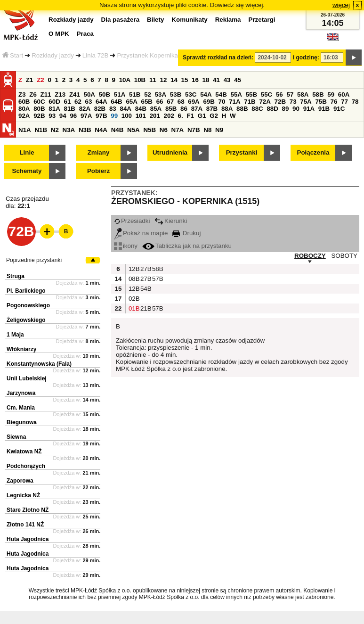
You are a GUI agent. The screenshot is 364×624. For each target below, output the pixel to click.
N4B (117, 130)
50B (105, 94)
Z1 (30, 80)
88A (227, 109)
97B (101, 116)
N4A (101, 130)
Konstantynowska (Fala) (39, 364)
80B (39, 109)
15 (185, 80)
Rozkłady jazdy (53, 55)
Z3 (22, 94)
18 (206, 80)
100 (127, 116)
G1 (202, 116)
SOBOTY (344, 256)
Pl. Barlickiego (26, 291)
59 (331, 94)
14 (174, 80)
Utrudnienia (170, 152)
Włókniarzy (21, 349)
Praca (85, 34)
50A (89, 94)
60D (54, 102)
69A (194, 102)
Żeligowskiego (26, 320)
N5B (150, 130)
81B (69, 109)
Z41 (75, 94)
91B (324, 109)
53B (176, 94)
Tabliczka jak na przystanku (187, 246)
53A (161, 94)
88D (272, 109)
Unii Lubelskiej (27, 378)
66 (160, 102)
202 (169, 116)
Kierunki (171, 221)
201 (155, 116)
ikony (126, 246)
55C (267, 94)
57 (290, 94)
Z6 (33, 94)
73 (293, 102)
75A (306, 102)
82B (100, 109)
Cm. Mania (21, 408)
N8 (207, 130)
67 (170, 102)
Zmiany (99, 152)
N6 (164, 130)
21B (145, 308)
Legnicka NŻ (23, 495)
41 (216, 80)
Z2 (40, 80)
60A (344, 94)
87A (197, 109)
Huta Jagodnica (28, 539)
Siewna (16, 437)
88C (257, 109)
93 (52, 116)
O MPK (59, 34)
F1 (190, 116)
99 (114, 116)
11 (153, 80)
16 (195, 80)
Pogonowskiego (28, 305)
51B (135, 94)
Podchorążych (26, 466)
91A (309, 109)
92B (39, 116)
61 (67, 102)
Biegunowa (22, 422)
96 (73, 116)
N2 (55, 130)
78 (355, 102)
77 (344, 102)
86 (184, 109)
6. (181, 116)
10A (125, 80)
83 (113, 109)
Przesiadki (132, 221)
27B (145, 269)
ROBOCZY (310, 256)
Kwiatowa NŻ (24, 452)
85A (156, 109)
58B (318, 94)
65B (147, 102)
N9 (219, 130)
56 (279, 94)
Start (13, 55)
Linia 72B (96, 55)
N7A (178, 130)
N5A (133, 130)
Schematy (27, 171)
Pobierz (98, 171)
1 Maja (15, 335)
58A (303, 94)
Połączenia (313, 152)
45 (238, 80)
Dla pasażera (121, 20)
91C (339, 109)
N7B (194, 130)
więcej (341, 5)
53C (191, 94)
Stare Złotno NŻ (28, 510)
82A (85, 109)
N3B (85, 130)
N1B (41, 130)
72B (280, 102)
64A (101, 102)
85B (171, 109)
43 (227, 80)
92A (24, 116)
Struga (16, 276)
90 (296, 109)
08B (133, 279)
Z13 (60, 94)
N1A (25, 130)
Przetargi (262, 20)
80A (24, 109)
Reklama (228, 20)
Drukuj (186, 233)
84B (141, 109)
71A (235, 102)
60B (24, 102)
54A (206, 94)
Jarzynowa (21, 393)
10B (140, 80)
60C (39, 102)
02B (133, 299)
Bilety (155, 20)
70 (222, 102)
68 (181, 102)
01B (133, 308)
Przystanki (242, 152)
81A (54, 109)
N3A (69, 130)
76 (334, 102)
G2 (214, 116)
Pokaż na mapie (141, 233)
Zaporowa (20, 481)
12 (163, 80)
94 (63, 116)
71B (250, 102)
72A (265, 102)
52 (148, 94)
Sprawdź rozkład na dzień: (218, 57)
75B (321, 102)
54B (221, 94)
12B (133, 269)
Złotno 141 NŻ (25, 525)
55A (236, 94)
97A (86, 116)
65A (131, 102)
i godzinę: (306, 57)
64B (116, 102)
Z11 (46, 94)
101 (141, 116)
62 (78, 102)
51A (120, 94)
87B (212, 109)
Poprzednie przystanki (34, 260)
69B (209, 102)
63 (89, 102)
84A (125, 109)
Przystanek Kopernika (147, 55)
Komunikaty (189, 20)
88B (242, 109)
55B (251, 94)
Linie (27, 152)
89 (286, 109)
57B (157, 279)
